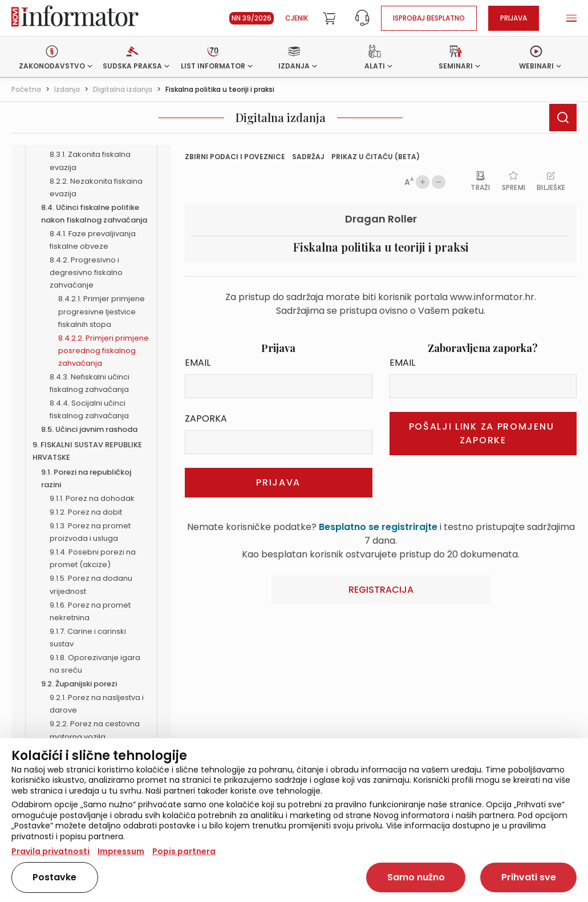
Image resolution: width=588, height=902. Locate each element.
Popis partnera (184, 851)
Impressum (121, 851)
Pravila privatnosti (50, 851)
